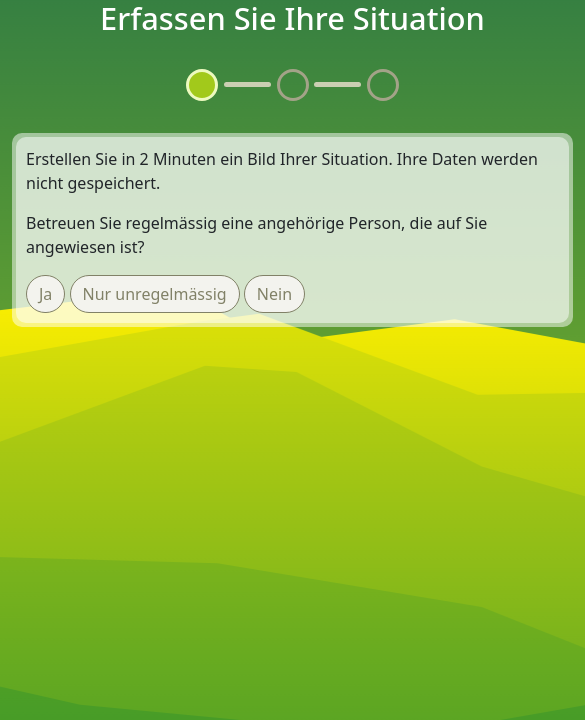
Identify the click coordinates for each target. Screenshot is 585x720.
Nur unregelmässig (155, 294)
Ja (45, 294)
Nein (274, 294)
